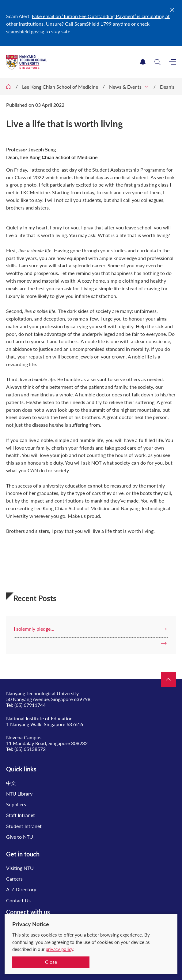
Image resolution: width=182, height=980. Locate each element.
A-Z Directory (21, 889)
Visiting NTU (20, 868)
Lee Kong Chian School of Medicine (60, 87)
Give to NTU (20, 837)
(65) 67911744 (30, 705)
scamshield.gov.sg (25, 31)
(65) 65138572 (30, 749)
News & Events (125, 87)
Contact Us (18, 900)
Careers (14, 879)
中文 (11, 783)
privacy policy (59, 949)
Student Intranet (24, 826)
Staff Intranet (21, 815)
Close (51, 962)
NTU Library (19, 794)
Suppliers (16, 804)
